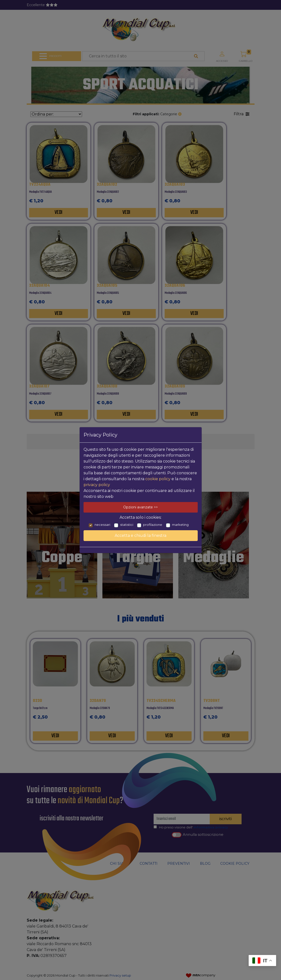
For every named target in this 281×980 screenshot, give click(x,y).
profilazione (153, 525)
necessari (102, 525)
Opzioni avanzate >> (140, 507)
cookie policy (158, 479)
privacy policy (97, 485)
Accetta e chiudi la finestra (140, 535)
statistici (127, 525)
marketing (180, 525)
